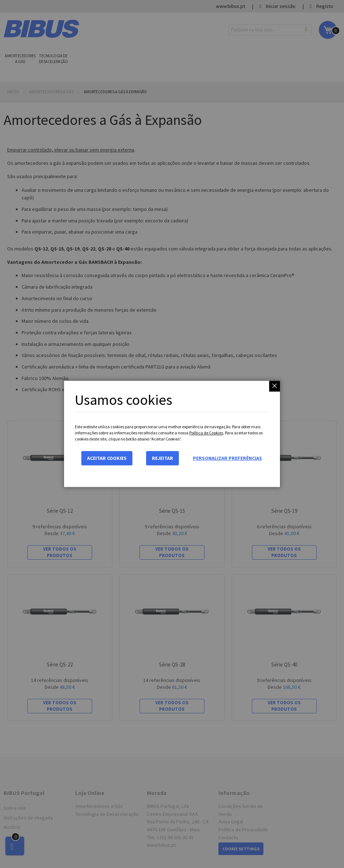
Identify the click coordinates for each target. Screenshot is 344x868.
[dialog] (172, 434)
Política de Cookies (206, 433)
